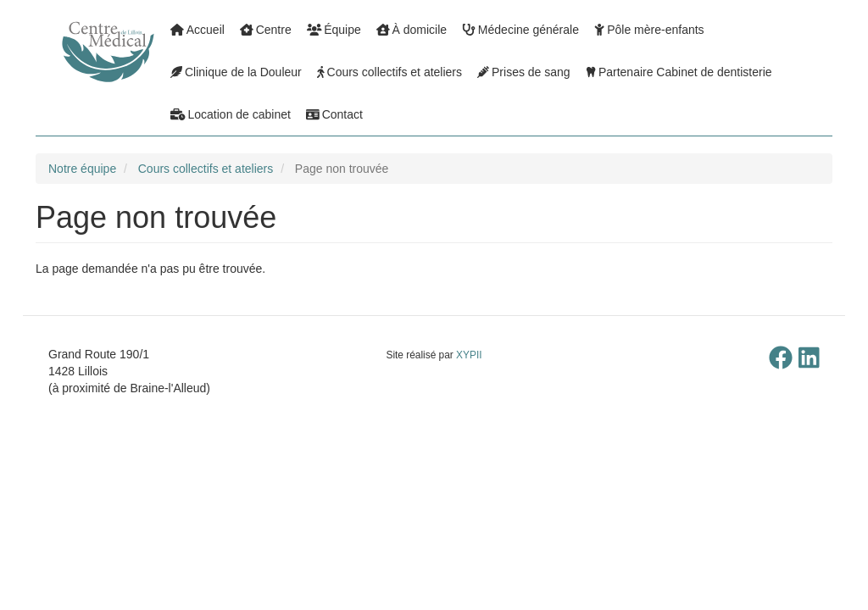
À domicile (412, 30)
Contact (334, 114)
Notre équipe (82, 169)
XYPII (469, 355)
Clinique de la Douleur (236, 72)
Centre (266, 30)
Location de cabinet (231, 114)
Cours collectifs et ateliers (389, 72)
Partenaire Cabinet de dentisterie (679, 72)
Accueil (198, 30)
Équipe (334, 30)
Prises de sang (524, 72)
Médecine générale (520, 30)
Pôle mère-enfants (649, 30)
